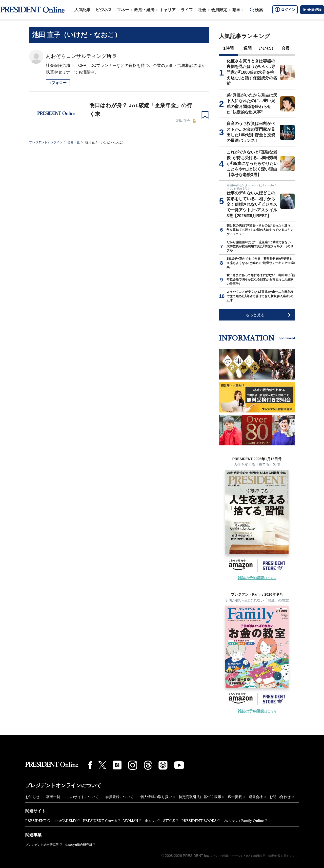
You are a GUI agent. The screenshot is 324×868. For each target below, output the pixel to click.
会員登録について (119, 797)
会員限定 (219, 10)
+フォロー (58, 83)
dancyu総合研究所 (79, 845)
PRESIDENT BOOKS (199, 821)
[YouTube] (179, 765)
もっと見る (255, 315)
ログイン (285, 10)
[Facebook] (90, 765)
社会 (202, 10)
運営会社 (256, 797)
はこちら (257, 578)
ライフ (187, 10)
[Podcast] (163, 765)
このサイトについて (83, 797)
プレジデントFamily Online (243, 821)
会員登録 (312, 10)
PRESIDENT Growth (100, 821)
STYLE (169, 821)
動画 (236, 10)
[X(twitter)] (102, 765)
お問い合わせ (280, 797)
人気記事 (83, 10)
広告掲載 (235, 797)
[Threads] (148, 765)
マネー (123, 10)
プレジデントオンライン (46, 142)
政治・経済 (144, 10)
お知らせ (32, 797)
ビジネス (104, 10)
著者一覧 (74, 142)
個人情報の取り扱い (156, 797)
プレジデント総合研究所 (42, 845)
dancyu (151, 821)
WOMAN (131, 821)
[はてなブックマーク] (117, 765)
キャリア (168, 10)
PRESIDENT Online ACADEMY (51, 821)
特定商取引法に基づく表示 (200, 797)
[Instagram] (133, 765)
